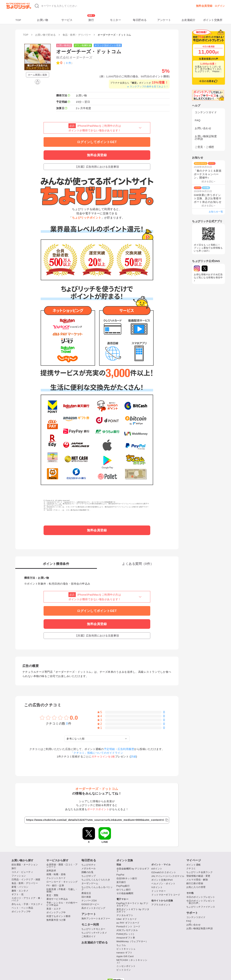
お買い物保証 (64, 45)
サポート (192, 913)
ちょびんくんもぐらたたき (96, 880)
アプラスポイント (161, 905)
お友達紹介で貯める (95, 943)
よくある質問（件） (138, 564)
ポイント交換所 (213, 20)
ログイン (220, 6)
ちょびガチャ (89, 865)
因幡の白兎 (87, 872)
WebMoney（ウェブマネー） (132, 941)
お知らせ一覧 (216, 212)
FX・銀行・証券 (55, 885)
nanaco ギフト (124, 953)
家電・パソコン (20, 887)
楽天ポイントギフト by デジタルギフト (133, 910)
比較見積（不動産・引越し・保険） (62, 890)
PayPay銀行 (123, 886)
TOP (18, 20)
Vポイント (157, 887)
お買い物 (43, 20)
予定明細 (109, 749)
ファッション (19, 876)
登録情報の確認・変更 (198, 876)
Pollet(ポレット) (125, 934)
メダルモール (89, 868)
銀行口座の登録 (195, 883)
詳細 (133, 756)
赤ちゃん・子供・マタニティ (27, 904)
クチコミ (191, 868)
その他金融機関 (125, 893)
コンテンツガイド (206, 112)
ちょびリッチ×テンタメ (94, 933)
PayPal (120, 875)
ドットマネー (159, 891)
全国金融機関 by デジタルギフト (133, 870)
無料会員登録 (204, 6)
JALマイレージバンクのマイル (168, 876)
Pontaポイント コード (128, 926)
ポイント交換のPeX (162, 880)
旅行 (91, 20)
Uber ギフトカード (127, 919)
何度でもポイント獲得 (58, 916)
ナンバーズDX (89, 901)
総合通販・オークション (25, 865)
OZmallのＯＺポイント (164, 872)
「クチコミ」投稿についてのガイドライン (97, 753)
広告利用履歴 (126, 749)
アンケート (164, 20)
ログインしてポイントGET (97, 142)
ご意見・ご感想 (204, 147)
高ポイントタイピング (93, 908)
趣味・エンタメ (20, 891)
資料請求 (51, 871)
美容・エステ (54, 909)
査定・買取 (52, 895)
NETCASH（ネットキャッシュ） (132, 961)
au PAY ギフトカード (128, 923)
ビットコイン (124, 970)
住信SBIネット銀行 (127, 878)
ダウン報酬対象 (83, 45)
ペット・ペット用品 (22, 908)
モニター (115, 20)
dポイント (157, 869)
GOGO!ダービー (90, 904)
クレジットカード (56, 878)
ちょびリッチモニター (93, 929)
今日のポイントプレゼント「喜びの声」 (201, 902)
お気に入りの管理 (196, 887)
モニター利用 (90, 925)
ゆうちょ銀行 (124, 890)
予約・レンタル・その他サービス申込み (62, 904)
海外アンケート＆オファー (96, 919)
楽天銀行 (121, 882)
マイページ (194, 860)
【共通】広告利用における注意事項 (97, 167)
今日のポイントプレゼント (201, 897)
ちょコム (121, 945)
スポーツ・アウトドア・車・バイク (27, 899)
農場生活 (86, 893)
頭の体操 (86, 897)
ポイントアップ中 (21, 912)
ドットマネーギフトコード (166, 895)
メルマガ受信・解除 (197, 880)
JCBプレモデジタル (127, 930)
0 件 (69, 63)
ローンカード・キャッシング (62, 882)
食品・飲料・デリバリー (25, 883)
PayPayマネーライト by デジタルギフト (132, 904)
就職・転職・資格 (56, 874)
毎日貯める (140, 20)
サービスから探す (57, 860)
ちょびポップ (89, 876)
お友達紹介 (188, 20)
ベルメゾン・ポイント (163, 884)
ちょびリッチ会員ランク (200, 872)
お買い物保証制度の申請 (206, 138)
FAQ (198, 120)
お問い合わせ (203, 128)
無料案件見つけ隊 (56, 920)
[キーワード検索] (86, 6)
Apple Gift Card (125, 956)
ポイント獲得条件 (56, 564)
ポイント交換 (125, 860)
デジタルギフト (125, 915)
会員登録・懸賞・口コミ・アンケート (62, 866)
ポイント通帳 (194, 865)
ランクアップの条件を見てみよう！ (148, 87)
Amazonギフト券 (126, 938)
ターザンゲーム (90, 883)
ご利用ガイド (89, 936)
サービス (67, 20)
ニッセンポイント (126, 966)
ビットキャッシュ (126, 949)
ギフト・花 (18, 894)
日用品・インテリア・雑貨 (26, 879)
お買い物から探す (23, 860)
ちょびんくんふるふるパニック (97, 888)
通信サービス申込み (57, 899)
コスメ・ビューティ (22, 872)
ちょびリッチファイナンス (201, 907)
